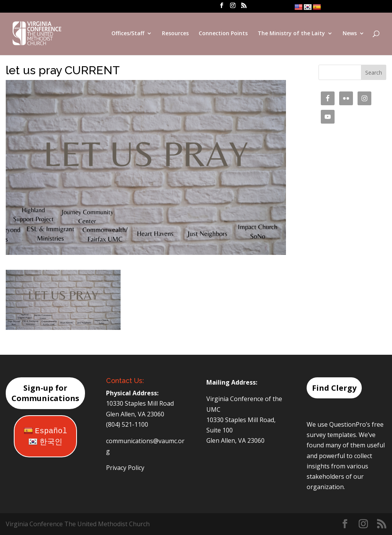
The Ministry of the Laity (291, 34)
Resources (175, 34)
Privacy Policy (125, 468)
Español (45, 431)
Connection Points (223, 34)
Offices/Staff (128, 34)
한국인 (45, 442)
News (350, 34)
